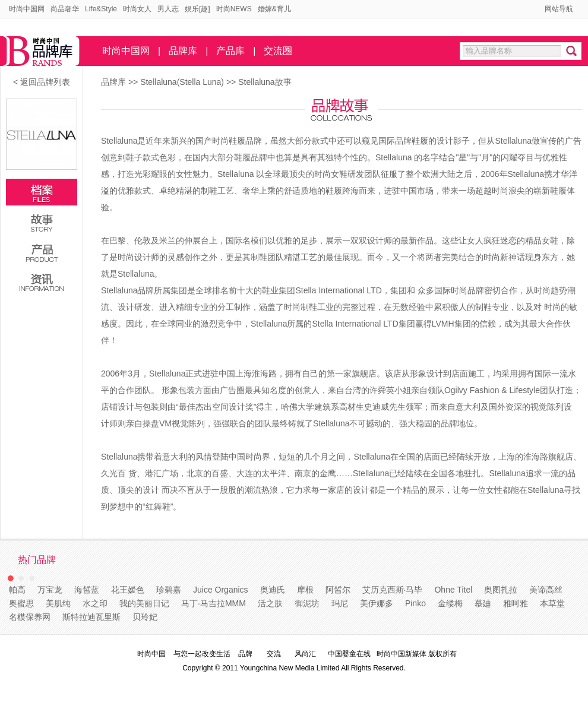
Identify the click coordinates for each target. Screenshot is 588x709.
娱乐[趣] (197, 9)
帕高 (17, 590)
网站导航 (559, 9)
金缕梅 (450, 603)
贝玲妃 (145, 617)
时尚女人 (137, 9)
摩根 (305, 590)
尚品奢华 (65, 9)
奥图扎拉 (501, 590)
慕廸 (483, 603)
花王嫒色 (128, 590)
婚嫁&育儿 (274, 9)
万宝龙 (50, 590)
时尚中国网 (27, 9)
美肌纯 (58, 603)
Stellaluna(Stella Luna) (183, 82)
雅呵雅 (516, 603)
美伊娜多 (377, 603)
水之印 (95, 603)
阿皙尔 (338, 590)
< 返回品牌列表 (42, 82)
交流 (274, 654)
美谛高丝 (546, 590)
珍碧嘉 (169, 590)
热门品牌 (37, 560)
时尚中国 (151, 654)
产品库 (230, 51)
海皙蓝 (87, 590)
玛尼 (340, 603)
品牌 (245, 654)
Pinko (415, 603)
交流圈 (278, 51)
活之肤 (270, 603)
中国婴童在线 (349, 654)
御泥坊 (307, 603)
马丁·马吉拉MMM (214, 603)
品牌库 (183, 51)
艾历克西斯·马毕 (393, 590)
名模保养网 (30, 617)
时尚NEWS (234, 9)
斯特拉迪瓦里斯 (91, 617)
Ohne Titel (453, 590)
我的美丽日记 (144, 603)
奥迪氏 (273, 590)
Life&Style (101, 9)
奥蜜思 (21, 603)
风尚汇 (305, 654)
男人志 (168, 9)
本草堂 (552, 603)
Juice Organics (221, 590)
